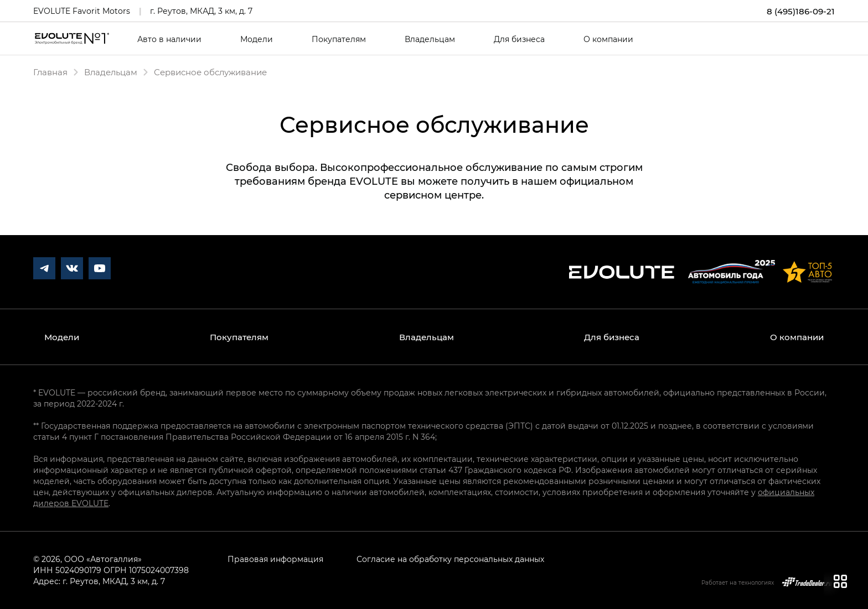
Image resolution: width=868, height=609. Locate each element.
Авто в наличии (169, 39)
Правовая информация (275, 559)
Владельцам (430, 39)
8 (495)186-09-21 (801, 11)
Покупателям (339, 39)
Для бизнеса (519, 39)
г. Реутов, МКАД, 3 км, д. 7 (201, 11)
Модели (257, 39)
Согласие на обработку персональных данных (450, 559)
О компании (608, 39)
